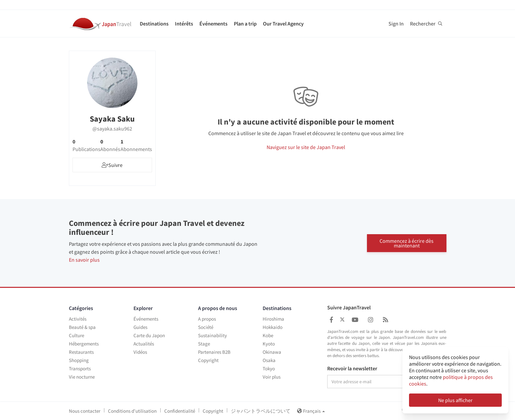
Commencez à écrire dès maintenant (407, 243)
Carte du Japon (149, 335)
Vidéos (140, 352)
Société (206, 327)
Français (311, 411)
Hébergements (84, 344)
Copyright (208, 360)
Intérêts (184, 24)
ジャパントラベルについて (261, 411)
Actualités (144, 344)
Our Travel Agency (283, 24)
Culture (77, 335)
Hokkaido (273, 327)
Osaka (269, 360)
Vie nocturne (82, 377)
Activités (78, 319)
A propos (207, 319)
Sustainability (212, 335)
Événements (213, 24)
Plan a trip (245, 24)
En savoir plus (84, 260)
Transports (80, 368)
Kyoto (269, 344)
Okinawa (272, 352)
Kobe (268, 335)
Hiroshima (273, 319)
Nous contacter (85, 411)
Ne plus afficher (455, 400)
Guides (140, 327)
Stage (204, 344)
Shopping (79, 360)
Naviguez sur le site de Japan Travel (306, 147)
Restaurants (81, 352)
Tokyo (269, 368)
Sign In (396, 24)
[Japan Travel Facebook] (331, 320)
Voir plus (272, 377)
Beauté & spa (82, 327)
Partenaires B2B (214, 352)
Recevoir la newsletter (352, 369)
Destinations (154, 24)
